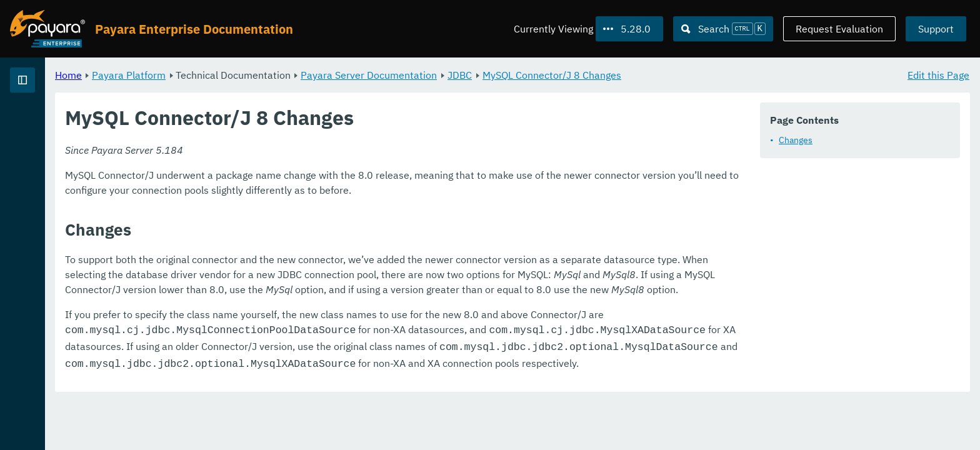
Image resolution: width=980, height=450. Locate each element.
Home (224, 75)
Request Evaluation (839, 29)
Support (936, 29)
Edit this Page (938, 75)
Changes (796, 140)
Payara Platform (284, 75)
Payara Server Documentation (524, 75)
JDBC (615, 75)
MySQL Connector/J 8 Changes (707, 75)
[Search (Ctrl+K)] (723, 29)
